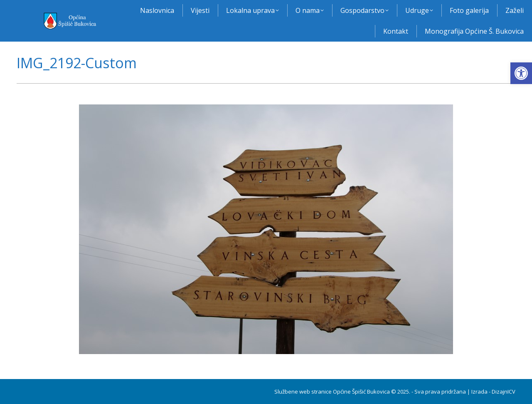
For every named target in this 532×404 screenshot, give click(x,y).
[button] (521, 73)
